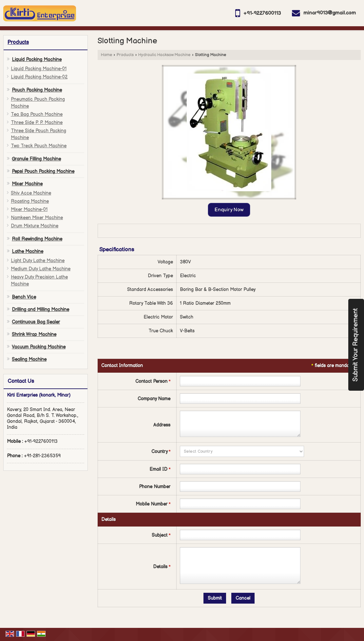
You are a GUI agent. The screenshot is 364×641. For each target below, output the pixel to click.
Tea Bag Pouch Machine (37, 114)
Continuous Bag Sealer (36, 322)
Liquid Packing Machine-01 (39, 69)
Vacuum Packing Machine (39, 347)
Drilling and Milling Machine (40, 310)
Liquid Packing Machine (37, 60)
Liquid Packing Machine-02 (39, 77)
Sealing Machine (29, 359)
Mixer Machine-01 (29, 209)
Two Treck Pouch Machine (39, 146)
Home (106, 55)
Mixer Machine (27, 184)
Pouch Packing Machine (37, 90)
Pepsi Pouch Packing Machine (43, 171)
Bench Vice (24, 297)
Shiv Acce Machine (31, 193)
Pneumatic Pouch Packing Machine (38, 103)
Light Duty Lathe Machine (38, 261)
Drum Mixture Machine (35, 226)
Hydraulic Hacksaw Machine (164, 55)
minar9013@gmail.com (330, 13)
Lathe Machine (28, 251)
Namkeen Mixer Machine (37, 218)
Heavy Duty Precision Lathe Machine (39, 280)
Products (18, 42)
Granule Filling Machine (36, 159)
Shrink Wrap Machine (34, 334)
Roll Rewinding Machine (37, 239)
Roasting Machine (30, 201)
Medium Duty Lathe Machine (41, 269)
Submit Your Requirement (355, 345)
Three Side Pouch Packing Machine (38, 134)
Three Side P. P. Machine (37, 123)
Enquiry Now (229, 210)
